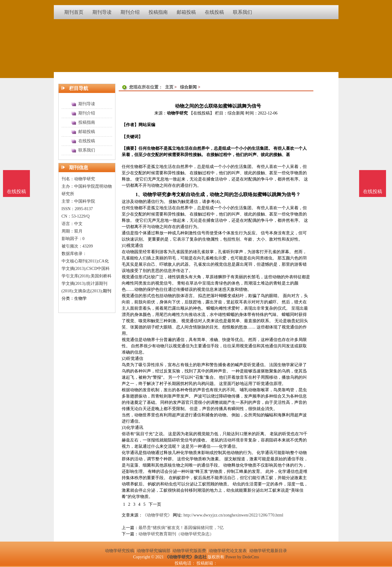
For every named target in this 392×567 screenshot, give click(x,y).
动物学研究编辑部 (154, 551)
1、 (139, 194)
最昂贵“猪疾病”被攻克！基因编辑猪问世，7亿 (181, 528)
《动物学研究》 (157, 515)
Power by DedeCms (242, 557)
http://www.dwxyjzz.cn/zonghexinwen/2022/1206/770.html (233, 515)
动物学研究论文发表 (228, 551)
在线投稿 (373, 191)
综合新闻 (188, 87)
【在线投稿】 (202, 113)
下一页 (155, 504)
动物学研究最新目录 (268, 551)
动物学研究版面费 (189, 551)
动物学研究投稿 (120, 551)
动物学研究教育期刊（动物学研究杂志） (176, 534)
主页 (169, 87)
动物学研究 (177, 113)
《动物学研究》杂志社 (186, 557)
